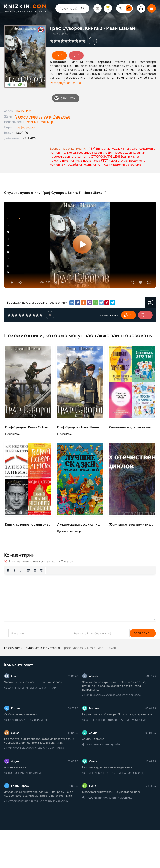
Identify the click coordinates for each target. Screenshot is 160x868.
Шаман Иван (24, 111)
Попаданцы (62, 116)
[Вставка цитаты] (84, 570)
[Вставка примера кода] (91, 570)
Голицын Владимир (39, 122)
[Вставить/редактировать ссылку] (70, 570)
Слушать (65, 98)
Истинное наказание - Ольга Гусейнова (112, 695)
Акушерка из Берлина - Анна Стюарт (31, 688)
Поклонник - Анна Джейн (101, 745)
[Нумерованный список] (56, 570)
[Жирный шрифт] (8, 570)
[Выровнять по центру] (35, 570)
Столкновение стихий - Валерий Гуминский (114, 720)
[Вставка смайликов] (64, 570)
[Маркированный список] (49, 570)
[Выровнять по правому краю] (41, 570)
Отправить (17, 633)
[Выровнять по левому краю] (29, 570)
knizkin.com (12, 648)
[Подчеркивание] (21, 570)
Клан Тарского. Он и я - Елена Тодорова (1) (113, 773)
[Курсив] (14, 570)
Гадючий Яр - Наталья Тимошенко (107, 798)
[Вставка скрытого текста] (103, 570)
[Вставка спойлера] (97, 570)
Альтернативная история (33, 116)
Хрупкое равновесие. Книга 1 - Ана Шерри (34, 748)
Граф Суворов (26, 127)
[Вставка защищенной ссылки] (76, 570)
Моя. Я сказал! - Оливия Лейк (26, 720)
